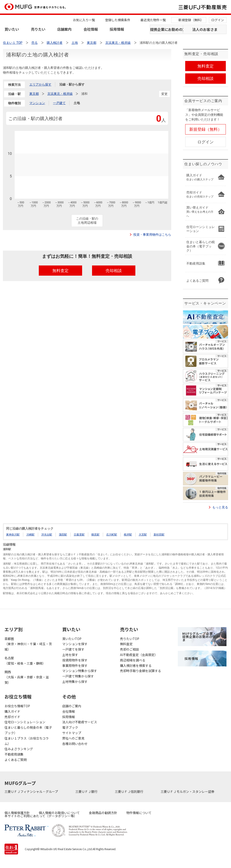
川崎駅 (30, 535)
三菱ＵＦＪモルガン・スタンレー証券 (188, 791)
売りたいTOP (130, 639)
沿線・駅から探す (72, 84)
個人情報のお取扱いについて (59, 813)
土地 (77, 103)
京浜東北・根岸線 (60, 94)
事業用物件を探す (75, 666)
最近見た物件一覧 (153, 20)
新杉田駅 (159, 535)
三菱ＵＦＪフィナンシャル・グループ (32, 791)
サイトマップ (72, 733)
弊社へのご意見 (73, 738)
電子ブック (70, 727)
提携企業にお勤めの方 (166, 29)
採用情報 (117, 29)
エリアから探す (40, 84)
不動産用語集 (14, 754)
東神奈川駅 (13, 535)
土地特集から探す (75, 682)
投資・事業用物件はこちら (152, 235)
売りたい (38, 29)
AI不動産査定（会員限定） (139, 655)
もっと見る (220, 507)
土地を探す (70, 655)
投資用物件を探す (75, 660)
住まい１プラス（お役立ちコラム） (27, 741)
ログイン (218, 20)
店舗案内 (64, 29)
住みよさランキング (19, 749)
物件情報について (139, 813)
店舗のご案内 (72, 706)
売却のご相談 (129, 649)
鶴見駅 (95, 535)
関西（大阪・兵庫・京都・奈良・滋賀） (27, 677)
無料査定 (126, 644)
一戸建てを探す (73, 649)
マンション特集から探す (80, 671)
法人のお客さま (205, 29)
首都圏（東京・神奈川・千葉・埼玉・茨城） (28, 644)
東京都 (34, 94)
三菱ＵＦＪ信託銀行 (129, 791)
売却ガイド (12, 717)
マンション (37, 103)
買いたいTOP (72, 639)
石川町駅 (112, 535)
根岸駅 (128, 535)
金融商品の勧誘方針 (103, 813)
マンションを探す (75, 644)
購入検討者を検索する (136, 666)
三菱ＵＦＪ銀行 (87, 791)
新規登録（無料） (191, 20)
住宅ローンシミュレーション (25, 722)
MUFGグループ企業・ (201, 637)
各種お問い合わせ (75, 744)
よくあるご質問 (16, 760)
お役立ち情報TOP (17, 706)
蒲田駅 (63, 535)
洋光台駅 (47, 535)
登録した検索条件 (118, 20)
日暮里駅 (79, 535)
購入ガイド (12, 711)
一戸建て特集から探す (78, 676)
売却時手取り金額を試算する (141, 671)
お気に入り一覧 (84, 20)
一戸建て (59, 103)
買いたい (12, 29)
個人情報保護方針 (17, 813)
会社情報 (91, 29)
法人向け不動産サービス (80, 722)
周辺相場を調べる (133, 660)
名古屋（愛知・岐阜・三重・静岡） (25, 661)
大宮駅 (143, 535)
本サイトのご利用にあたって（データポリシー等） (41, 816)
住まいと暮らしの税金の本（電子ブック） (28, 730)
